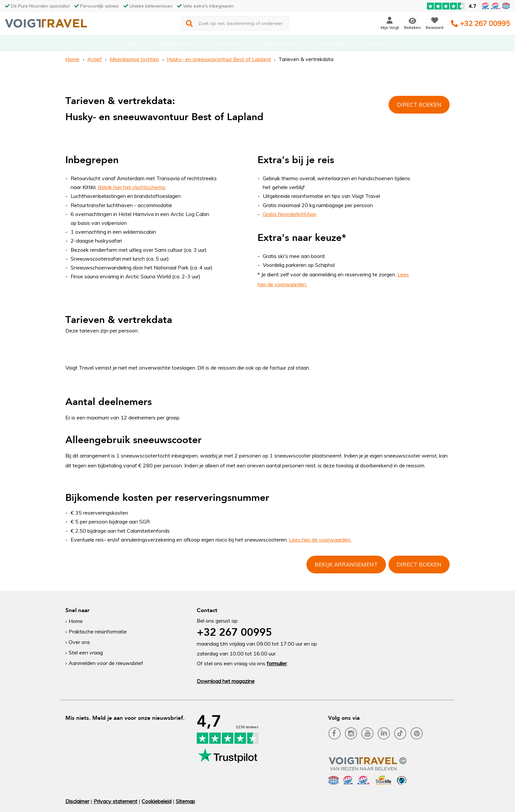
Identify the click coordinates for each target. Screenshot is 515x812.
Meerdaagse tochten (134, 59)
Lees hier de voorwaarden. (320, 540)
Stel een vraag (86, 652)
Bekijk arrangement (346, 564)
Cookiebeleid (157, 801)
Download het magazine (226, 681)
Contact (376, 44)
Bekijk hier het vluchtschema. (132, 187)
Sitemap (185, 801)
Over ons (79, 642)
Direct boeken (419, 105)
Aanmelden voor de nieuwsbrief (106, 663)
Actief (95, 59)
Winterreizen (175, 44)
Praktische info (277, 44)
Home (133, 44)
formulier (277, 663)
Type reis (225, 44)
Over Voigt (330, 44)
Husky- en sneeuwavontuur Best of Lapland (219, 59)
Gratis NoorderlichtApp (290, 214)
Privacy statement (115, 801)
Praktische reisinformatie (98, 631)
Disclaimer (77, 801)
